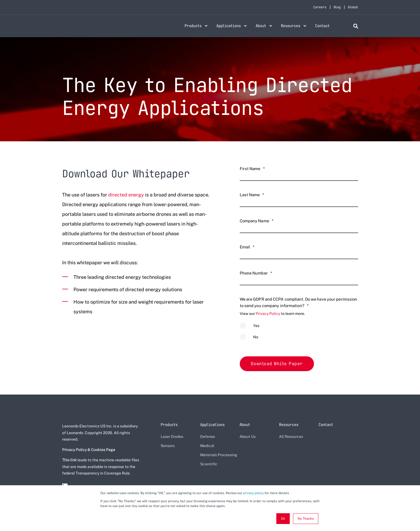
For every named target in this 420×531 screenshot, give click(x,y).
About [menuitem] (261, 26)
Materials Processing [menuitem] (219, 455)
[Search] (356, 26)
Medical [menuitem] (207, 445)
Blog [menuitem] (337, 7)
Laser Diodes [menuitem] (172, 436)
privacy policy (253, 493)
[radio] (299, 328)
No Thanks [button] (306, 519)
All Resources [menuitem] (291, 436)
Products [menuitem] (193, 26)
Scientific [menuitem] (209, 464)
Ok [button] (283, 519)
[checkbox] (299, 334)
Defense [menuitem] (208, 436)
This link (69, 460)
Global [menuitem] (353, 7)
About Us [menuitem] (248, 436)
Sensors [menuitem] (168, 445)
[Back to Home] (92, 29)
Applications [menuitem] (229, 26)
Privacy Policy (268, 314)
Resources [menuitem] (291, 26)
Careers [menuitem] (320, 7)
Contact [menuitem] (322, 26)
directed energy (126, 195)
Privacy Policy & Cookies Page (89, 449)
